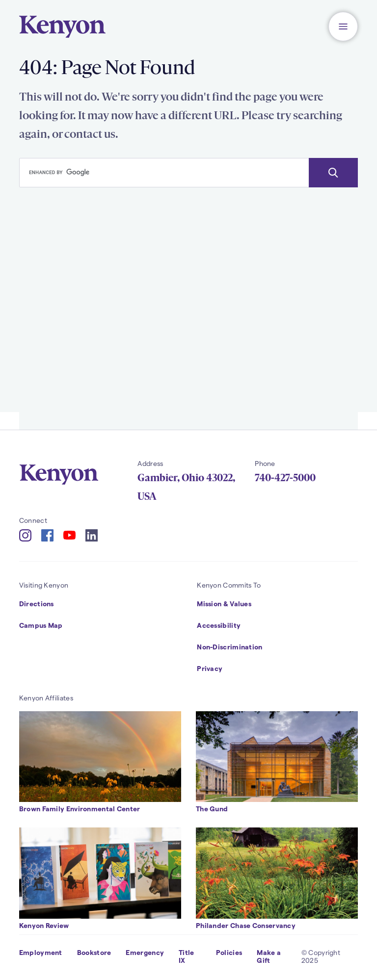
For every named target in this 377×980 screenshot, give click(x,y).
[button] (343, 26)
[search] (164, 173)
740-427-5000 (285, 478)
